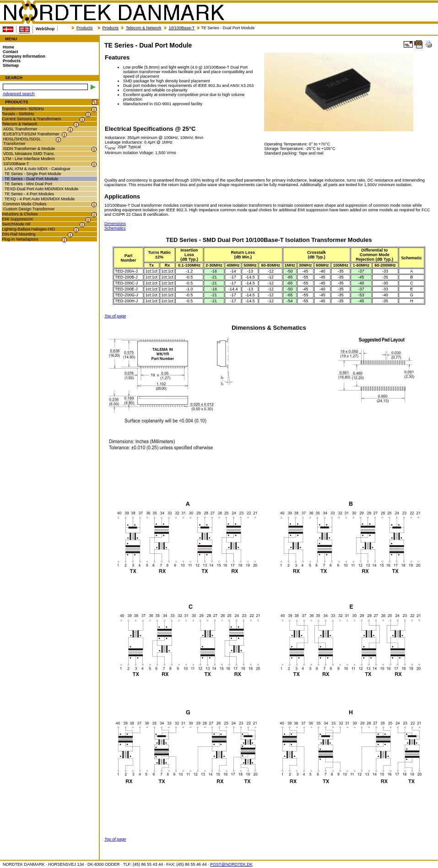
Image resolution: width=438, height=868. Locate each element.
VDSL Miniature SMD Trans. (29, 154)
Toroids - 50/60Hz (18, 114)
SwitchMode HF (16, 224)
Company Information (24, 56)
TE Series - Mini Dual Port (28, 184)
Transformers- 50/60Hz (23, 109)
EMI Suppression (18, 219)
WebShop (45, 29)
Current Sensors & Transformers (32, 119)
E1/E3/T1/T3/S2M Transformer (31, 134)
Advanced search (19, 94)
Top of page (115, 316)
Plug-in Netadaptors (20, 239)
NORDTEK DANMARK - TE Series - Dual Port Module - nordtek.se (114, 12)
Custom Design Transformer (29, 209)
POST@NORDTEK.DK (231, 864)
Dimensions (115, 224)
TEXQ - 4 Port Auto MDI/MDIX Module (40, 199)
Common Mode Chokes (25, 204)
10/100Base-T (182, 28)
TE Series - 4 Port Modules (29, 194)
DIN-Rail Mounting (19, 234)
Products (85, 28)
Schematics (115, 228)
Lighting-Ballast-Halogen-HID (29, 229)
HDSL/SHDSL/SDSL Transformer (22, 141)
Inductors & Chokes (20, 214)
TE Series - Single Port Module (33, 174)
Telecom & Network (144, 28)
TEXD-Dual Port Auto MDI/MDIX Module (41, 189)
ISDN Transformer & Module (29, 149)
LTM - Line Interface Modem (29, 159)
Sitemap (11, 65)
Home (8, 47)
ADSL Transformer (20, 129)
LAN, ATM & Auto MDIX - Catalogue (37, 169)
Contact (11, 52)
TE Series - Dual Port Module (31, 179)
